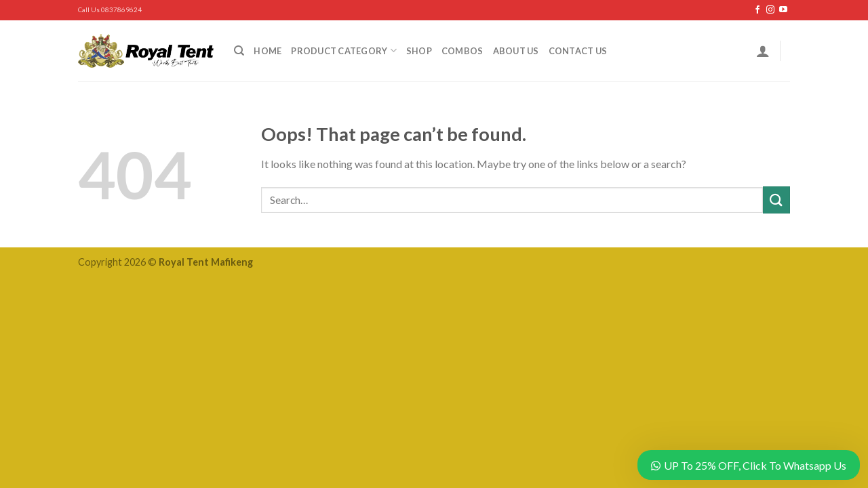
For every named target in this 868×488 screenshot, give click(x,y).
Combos (462, 51)
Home (268, 51)
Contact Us (578, 51)
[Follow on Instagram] (770, 10)
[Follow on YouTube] (783, 10)
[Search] (239, 51)
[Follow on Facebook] (757, 10)
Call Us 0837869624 (110, 10)
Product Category (344, 50)
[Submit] (776, 200)
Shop (419, 51)
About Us (516, 51)
